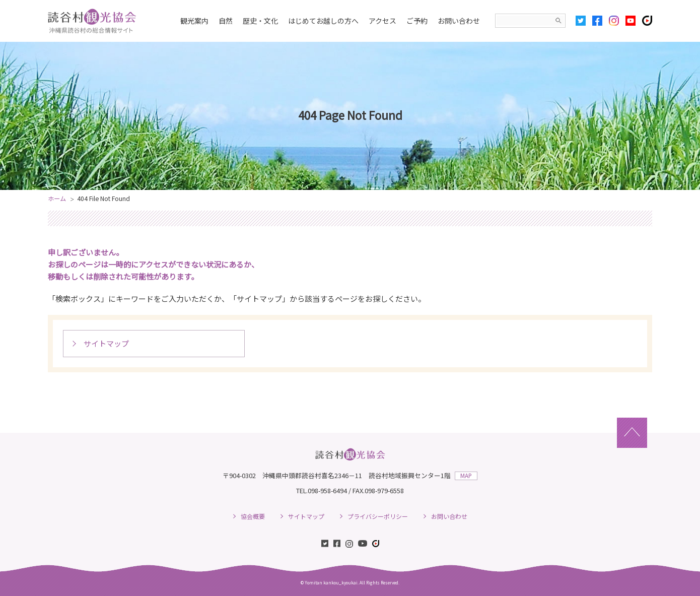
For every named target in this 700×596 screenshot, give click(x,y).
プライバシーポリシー (378, 516)
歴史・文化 (260, 21)
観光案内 (194, 21)
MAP (466, 476)
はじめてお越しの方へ (323, 21)
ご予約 (417, 21)
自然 (226, 21)
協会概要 (253, 516)
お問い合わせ (459, 21)
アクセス (382, 21)
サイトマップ (106, 343)
